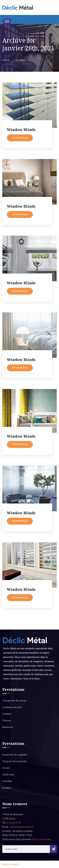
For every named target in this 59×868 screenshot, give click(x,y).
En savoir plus (20, 138)
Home (6, 60)
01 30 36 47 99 (13, 823)
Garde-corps (8, 775)
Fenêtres (7, 714)
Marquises (8, 727)
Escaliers (7, 788)
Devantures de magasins (15, 755)
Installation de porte (12, 707)
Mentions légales (10, 864)
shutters (20, 60)
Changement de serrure (14, 701)
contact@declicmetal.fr (21, 827)
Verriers (6, 768)
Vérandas (7, 781)
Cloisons (7, 721)
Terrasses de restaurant (14, 761)
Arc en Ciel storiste (42, 839)
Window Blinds (21, 130)
